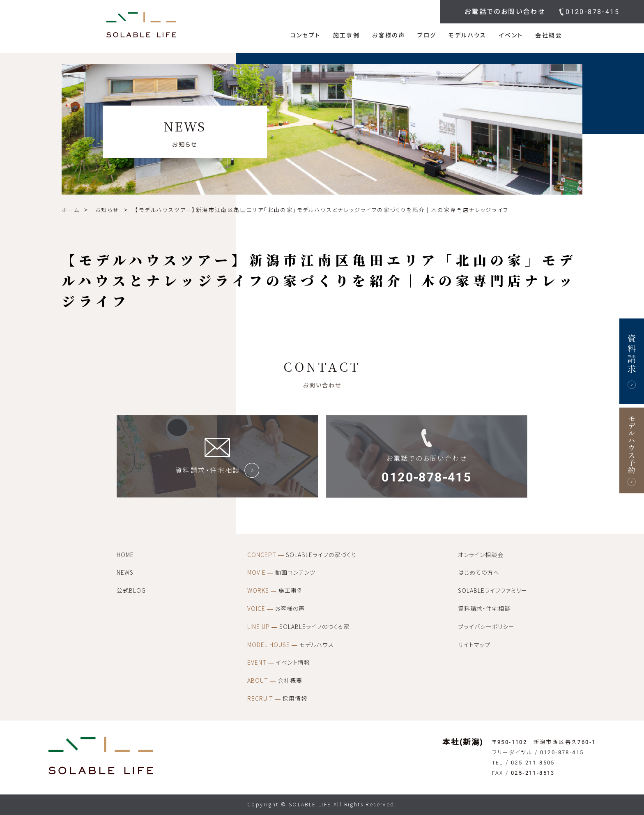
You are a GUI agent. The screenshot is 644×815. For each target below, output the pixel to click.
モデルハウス (467, 35)
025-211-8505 (533, 763)
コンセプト (306, 35)
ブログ (427, 35)
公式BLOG (131, 591)
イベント (511, 35)
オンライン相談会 (481, 555)
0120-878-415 (592, 12)
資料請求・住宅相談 (484, 609)
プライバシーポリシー (486, 627)
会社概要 (549, 35)
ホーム (71, 210)
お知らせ (107, 210)
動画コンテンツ (281, 573)
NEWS (125, 573)
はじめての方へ (479, 573)
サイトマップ (474, 645)
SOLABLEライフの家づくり (302, 555)
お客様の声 (389, 35)
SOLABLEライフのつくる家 (298, 627)
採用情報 (277, 699)
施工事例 (347, 35)
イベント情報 (279, 663)
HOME (125, 555)
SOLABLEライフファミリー (493, 591)
